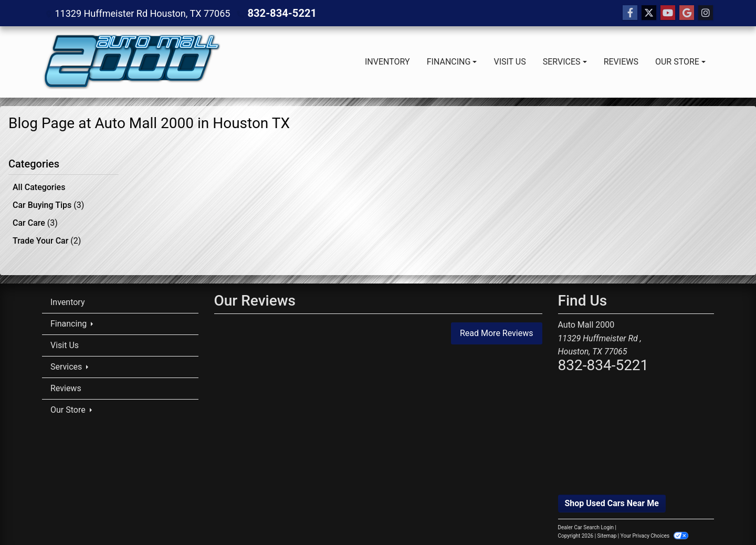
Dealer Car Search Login (586, 524)
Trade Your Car (47, 238)
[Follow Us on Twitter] (649, 13)
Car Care (35, 221)
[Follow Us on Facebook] (630, 13)
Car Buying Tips (48, 204)
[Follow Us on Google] (687, 13)
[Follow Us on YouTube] (668, 13)
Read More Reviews (497, 329)
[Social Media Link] (706, 13)
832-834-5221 (278, 13)
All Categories (39, 187)
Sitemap (607, 532)
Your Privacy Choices (654, 532)
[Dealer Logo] (131, 62)
